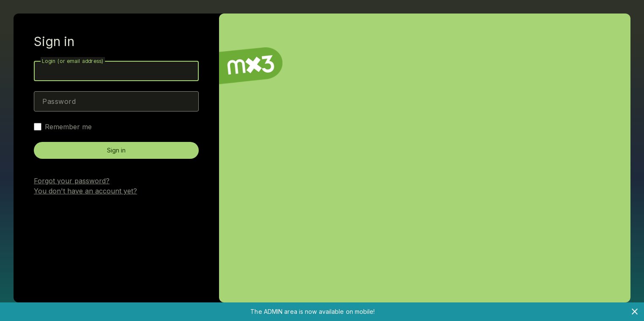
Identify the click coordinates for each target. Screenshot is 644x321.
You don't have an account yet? (85, 191)
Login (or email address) (73, 61)
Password (59, 101)
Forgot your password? (72, 181)
